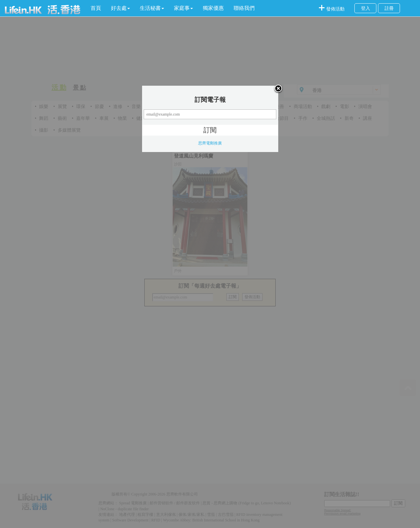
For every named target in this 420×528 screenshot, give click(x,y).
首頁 (96, 8)
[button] (120, 8)
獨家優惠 (213, 8)
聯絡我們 (244, 8)
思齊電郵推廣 (210, 143)
